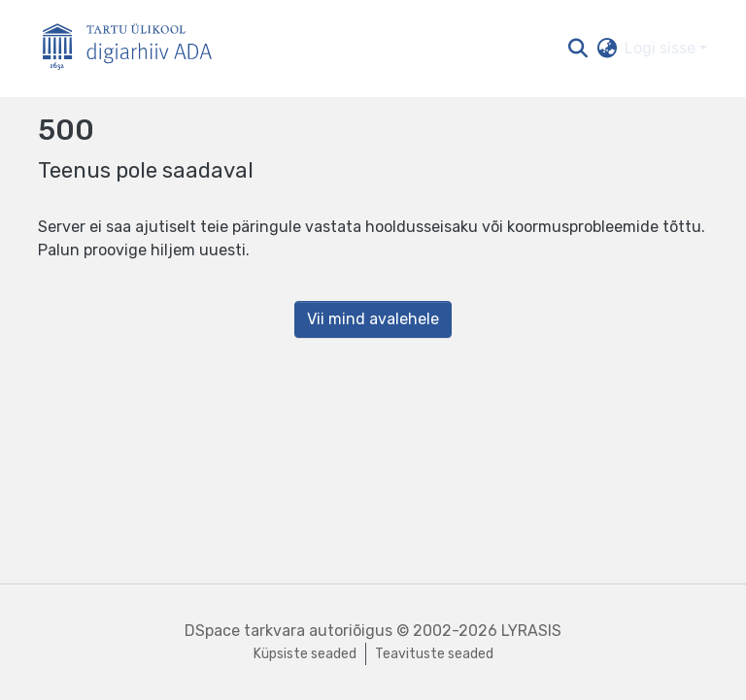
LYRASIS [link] (531, 631)
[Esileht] (135, 49)
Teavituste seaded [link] (434, 654)
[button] (577, 49)
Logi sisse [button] (662, 48)
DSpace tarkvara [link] (245, 631)
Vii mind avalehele (373, 319)
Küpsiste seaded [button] (305, 654)
